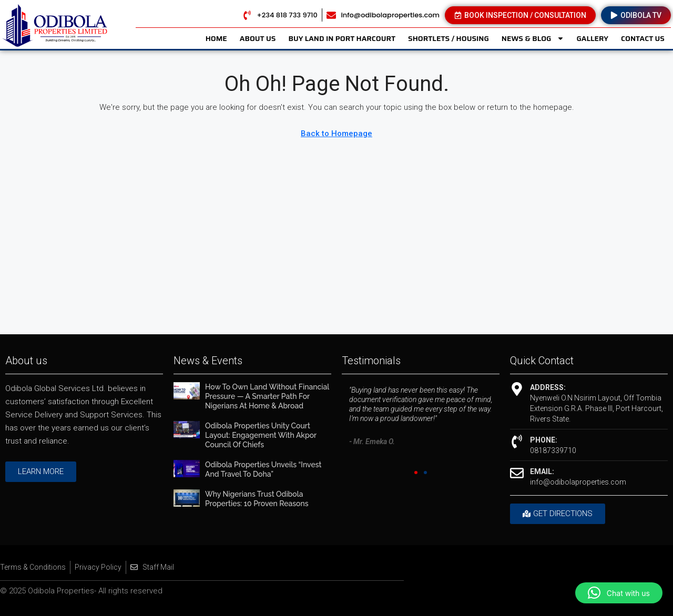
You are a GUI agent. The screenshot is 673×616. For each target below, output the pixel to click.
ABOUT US (258, 38)
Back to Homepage (336, 134)
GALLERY (593, 38)
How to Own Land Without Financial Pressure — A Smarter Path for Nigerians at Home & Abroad (267, 396)
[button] (416, 473)
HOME (216, 38)
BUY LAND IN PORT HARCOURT (342, 38)
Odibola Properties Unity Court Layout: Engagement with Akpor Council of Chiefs (261, 435)
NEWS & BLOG (533, 38)
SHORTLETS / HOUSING (448, 38)
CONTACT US (643, 38)
